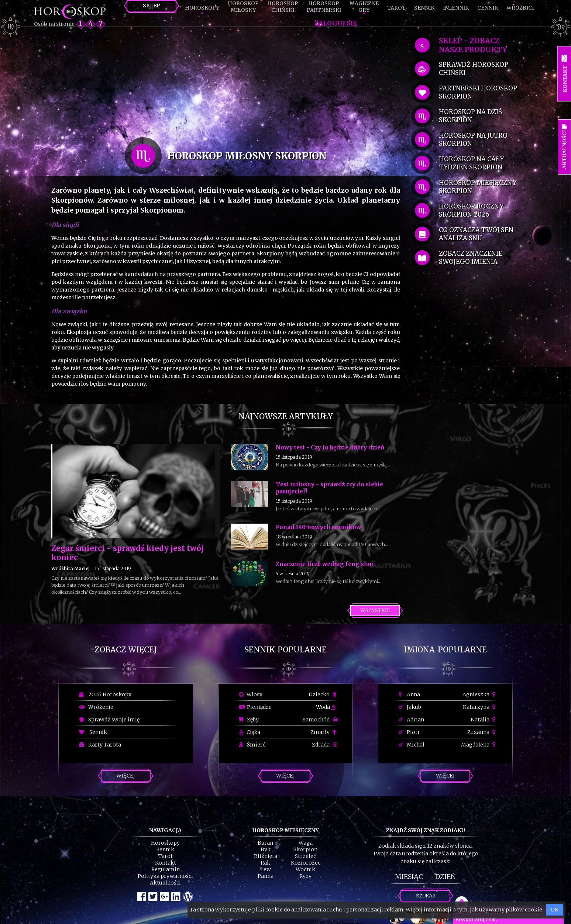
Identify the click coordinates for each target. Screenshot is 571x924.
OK (555, 910)
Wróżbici (520, 8)
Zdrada (325, 745)
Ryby (305, 876)
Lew (266, 869)
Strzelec (305, 856)
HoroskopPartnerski (324, 7)
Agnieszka (480, 694)
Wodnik (305, 869)
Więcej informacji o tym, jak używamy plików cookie (474, 910)
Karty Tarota (100, 745)
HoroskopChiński (283, 7)
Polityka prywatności (165, 876)
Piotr (409, 732)
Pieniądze (255, 707)
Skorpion (305, 849)
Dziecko (323, 694)
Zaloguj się (336, 23)
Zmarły (324, 732)
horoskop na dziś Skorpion (470, 116)
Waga (306, 843)
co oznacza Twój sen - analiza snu (479, 234)
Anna (409, 694)
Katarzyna (480, 707)
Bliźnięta (266, 856)
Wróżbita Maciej (70, 568)
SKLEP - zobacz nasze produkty (473, 45)
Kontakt (166, 863)
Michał (412, 745)
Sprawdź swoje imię (109, 720)
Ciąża (250, 732)
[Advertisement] (226, 86)
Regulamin (166, 869)
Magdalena (479, 745)
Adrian (411, 720)
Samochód (320, 720)
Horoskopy (202, 8)
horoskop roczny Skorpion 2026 (471, 210)
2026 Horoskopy (105, 694)
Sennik (424, 8)
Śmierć (252, 745)
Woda (326, 707)
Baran (265, 843)
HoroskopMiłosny (243, 7)
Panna (266, 876)
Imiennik (456, 8)
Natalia (484, 720)
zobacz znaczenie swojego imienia (471, 258)
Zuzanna (482, 732)
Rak (265, 863)
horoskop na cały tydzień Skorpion (471, 163)
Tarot (396, 8)
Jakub (410, 707)
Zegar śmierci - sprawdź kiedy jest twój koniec (128, 553)
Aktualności (165, 883)
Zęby (249, 720)
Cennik (488, 8)
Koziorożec (306, 863)
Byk (266, 849)
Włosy (251, 694)
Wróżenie (96, 707)
